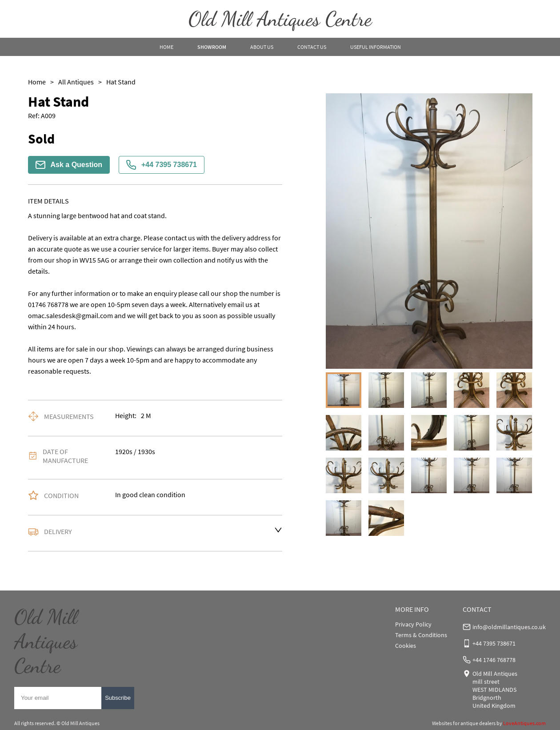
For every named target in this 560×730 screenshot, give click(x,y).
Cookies (406, 646)
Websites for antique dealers (464, 723)
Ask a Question (69, 165)
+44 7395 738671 (162, 165)
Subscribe (118, 698)
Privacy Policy (413, 624)
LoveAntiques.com (524, 723)
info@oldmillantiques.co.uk (509, 627)
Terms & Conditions (421, 635)
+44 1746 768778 (494, 660)
